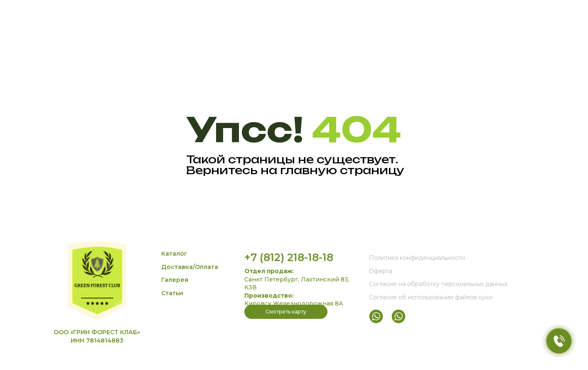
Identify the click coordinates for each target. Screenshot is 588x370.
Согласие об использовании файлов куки (431, 297)
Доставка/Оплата (190, 267)
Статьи (172, 293)
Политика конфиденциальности (417, 258)
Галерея (175, 280)
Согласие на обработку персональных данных (438, 284)
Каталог (174, 254)
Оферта (381, 271)
